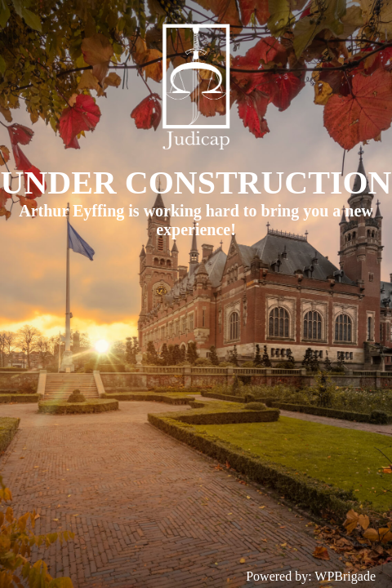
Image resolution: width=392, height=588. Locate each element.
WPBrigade (345, 576)
